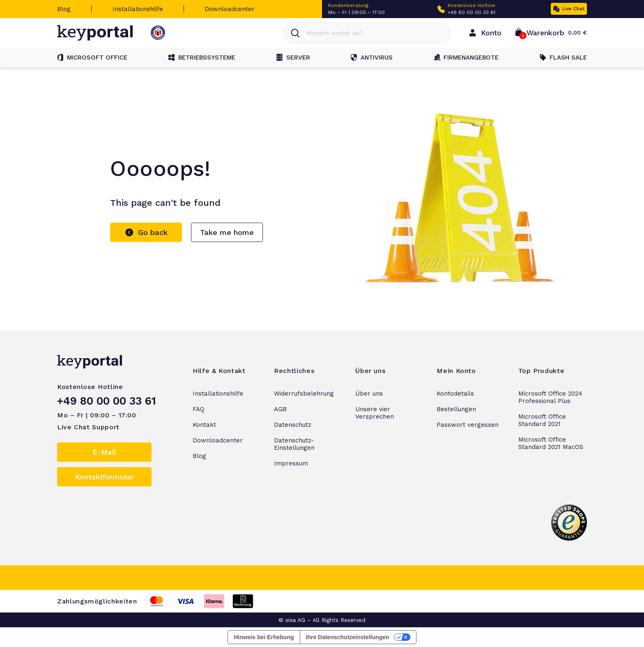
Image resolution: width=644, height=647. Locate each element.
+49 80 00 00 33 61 (471, 12)
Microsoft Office (92, 58)
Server (293, 58)
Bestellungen (456, 409)
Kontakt (204, 425)
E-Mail (104, 452)
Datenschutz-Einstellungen (294, 444)
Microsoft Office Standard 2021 (542, 420)
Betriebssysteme (202, 58)
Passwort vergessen (468, 425)
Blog (64, 9)
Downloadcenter (230, 9)
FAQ (199, 409)
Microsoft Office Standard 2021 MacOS (551, 443)
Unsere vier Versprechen (375, 413)
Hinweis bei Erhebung (264, 637)
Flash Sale (563, 58)
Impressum (291, 463)
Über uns (369, 394)
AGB (280, 409)
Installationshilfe (138, 9)
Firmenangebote (466, 58)
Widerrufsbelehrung (304, 394)
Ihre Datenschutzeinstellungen (348, 637)
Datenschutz (293, 425)
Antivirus (372, 58)
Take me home (227, 232)
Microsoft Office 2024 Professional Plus (550, 397)
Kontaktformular (105, 477)
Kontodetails (455, 394)
